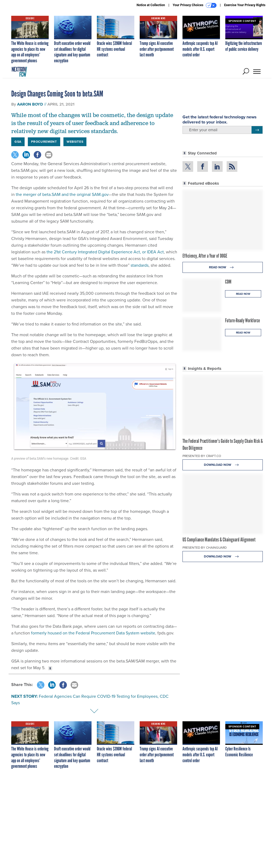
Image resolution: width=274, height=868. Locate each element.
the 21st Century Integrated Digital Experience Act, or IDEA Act (105, 252)
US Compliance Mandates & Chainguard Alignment (219, 540)
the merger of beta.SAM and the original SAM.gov (62, 194)
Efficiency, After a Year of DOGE (205, 256)
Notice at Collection (151, 5)
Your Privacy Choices (195, 5)
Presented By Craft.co (202, 456)
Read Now (223, 267)
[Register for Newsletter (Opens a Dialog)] (257, 130)
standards (139, 265)
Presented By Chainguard (205, 548)
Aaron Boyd (30, 104)
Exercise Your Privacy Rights (245, 5)
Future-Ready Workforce (242, 320)
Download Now (223, 465)
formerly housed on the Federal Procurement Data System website (93, 633)
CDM (228, 282)
